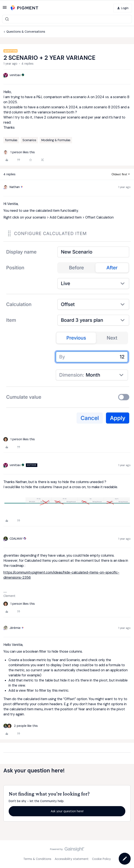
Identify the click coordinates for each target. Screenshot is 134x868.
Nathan (15, 187)
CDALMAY (16, 539)
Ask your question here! (67, 811)
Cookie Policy (101, 859)
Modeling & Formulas (56, 140)
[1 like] (19, 152)
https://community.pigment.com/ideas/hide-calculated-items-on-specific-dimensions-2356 (61, 575)
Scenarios (29, 140)
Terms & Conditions (37, 859)
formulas (11, 140)
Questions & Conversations (26, 32)
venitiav (15, 75)
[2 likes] (21, 726)
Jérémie (15, 628)
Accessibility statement (72, 859)
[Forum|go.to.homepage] (24, 8)
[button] (5, 9)
